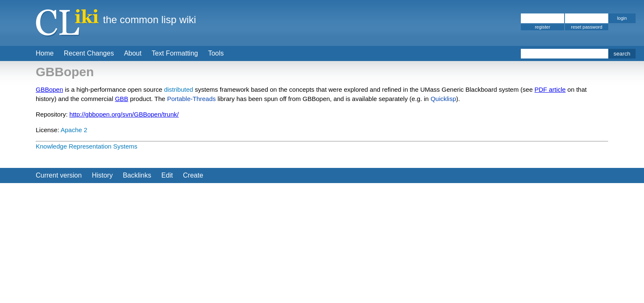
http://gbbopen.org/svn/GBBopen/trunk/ (124, 114)
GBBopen (49, 89)
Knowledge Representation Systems (87, 146)
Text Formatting (175, 53)
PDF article (550, 89)
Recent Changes (89, 53)
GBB (121, 99)
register (542, 27)
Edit (167, 175)
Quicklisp (443, 99)
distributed (178, 89)
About (133, 53)
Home (45, 53)
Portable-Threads (191, 99)
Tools (216, 53)
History (102, 175)
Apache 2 (74, 130)
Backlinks (137, 175)
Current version (59, 175)
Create (193, 175)
